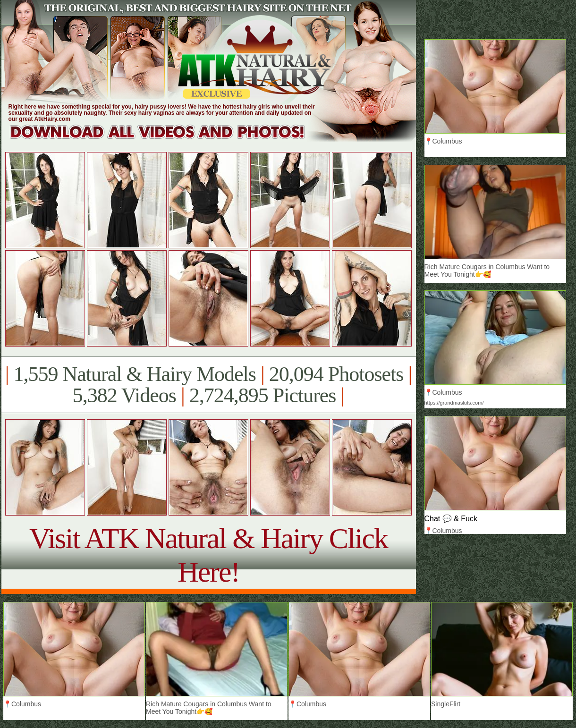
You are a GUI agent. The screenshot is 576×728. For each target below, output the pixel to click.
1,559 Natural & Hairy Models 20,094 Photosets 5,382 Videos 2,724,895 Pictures (208, 385)
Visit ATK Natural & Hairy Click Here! (208, 555)
